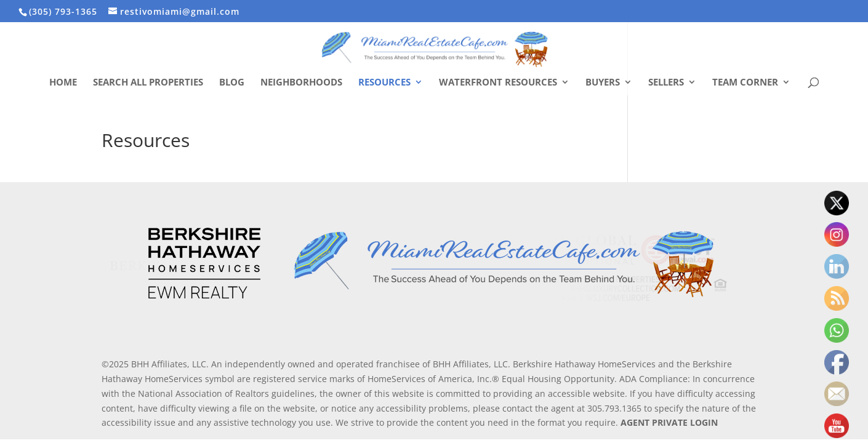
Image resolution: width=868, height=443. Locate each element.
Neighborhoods (301, 83)
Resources (384, 83)
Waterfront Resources (498, 83)
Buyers (603, 83)
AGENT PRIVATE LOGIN (669, 422)
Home (63, 83)
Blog (232, 83)
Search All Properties (148, 83)
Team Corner (745, 83)
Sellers (666, 83)
